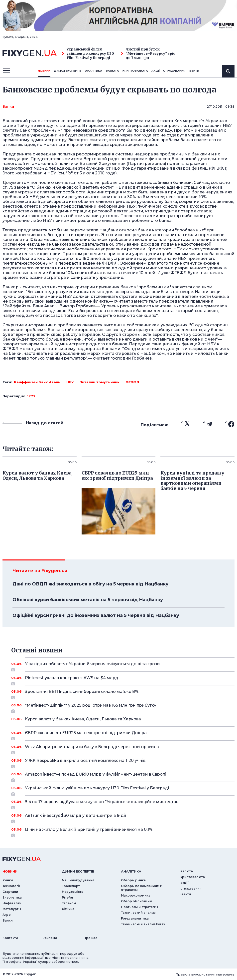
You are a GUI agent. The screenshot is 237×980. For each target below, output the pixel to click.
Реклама (50, 938)
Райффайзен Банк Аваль (37, 382)
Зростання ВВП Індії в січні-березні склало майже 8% (123, 693)
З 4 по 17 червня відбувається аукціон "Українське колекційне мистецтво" (123, 804)
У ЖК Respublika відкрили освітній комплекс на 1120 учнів (123, 762)
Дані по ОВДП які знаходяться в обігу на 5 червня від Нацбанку (90, 584)
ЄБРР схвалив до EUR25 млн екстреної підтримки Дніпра (123, 735)
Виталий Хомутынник (100, 382)
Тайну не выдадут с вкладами (49, 126)
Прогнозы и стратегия (140, 907)
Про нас (90, 938)
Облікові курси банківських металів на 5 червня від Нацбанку (88, 600)
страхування (174, 71)
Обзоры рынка (133, 880)
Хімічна (68, 909)
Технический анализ (138, 913)
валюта (112, 71)
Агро (7, 915)
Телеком (69, 903)
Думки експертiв (68, 71)
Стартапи (10, 892)
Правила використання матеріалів (205, 974)
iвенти (194, 71)
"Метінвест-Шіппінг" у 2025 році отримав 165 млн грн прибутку (123, 707)
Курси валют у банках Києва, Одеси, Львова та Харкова (123, 719)
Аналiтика (94, 71)
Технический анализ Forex (143, 924)
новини (44, 71)
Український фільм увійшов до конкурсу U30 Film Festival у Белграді (88, 53)
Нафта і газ (12, 903)
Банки (8, 106)
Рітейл (67, 897)
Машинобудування (78, 880)
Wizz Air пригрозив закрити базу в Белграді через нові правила (123, 749)
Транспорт (71, 886)
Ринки (8, 880)
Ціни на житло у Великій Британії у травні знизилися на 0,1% (123, 831)
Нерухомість (72, 892)
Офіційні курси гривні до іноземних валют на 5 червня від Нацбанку (96, 615)
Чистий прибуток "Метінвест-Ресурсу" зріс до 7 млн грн (148, 53)
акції (156, 71)
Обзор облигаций (136, 901)
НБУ (70, 382)
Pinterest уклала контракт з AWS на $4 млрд (123, 680)
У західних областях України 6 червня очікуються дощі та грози (123, 666)
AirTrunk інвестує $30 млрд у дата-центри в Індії (123, 817)
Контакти (10, 938)
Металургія (12, 909)
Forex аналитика (135, 918)
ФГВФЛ (132, 382)
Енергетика (12, 897)
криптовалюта (135, 71)
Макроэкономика (136, 895)
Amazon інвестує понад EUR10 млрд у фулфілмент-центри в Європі (123, 776)
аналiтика (131, 871)
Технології (11, 886)
